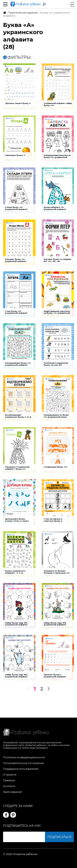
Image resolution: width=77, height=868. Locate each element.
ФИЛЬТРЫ (17, 57)
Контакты (9, 786)
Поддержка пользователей (21, 769)
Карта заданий (12, 792)
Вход (72, 4)
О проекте (10, 775)
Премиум (9, 780)
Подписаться (59, 837)
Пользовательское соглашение (23, 763)
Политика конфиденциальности (24, 757)
